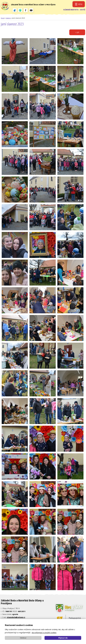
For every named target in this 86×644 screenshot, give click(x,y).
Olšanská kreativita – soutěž (74, 11)
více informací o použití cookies (44, 633)
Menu (80, 4)
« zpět (77, 34)
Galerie (8, 20)
